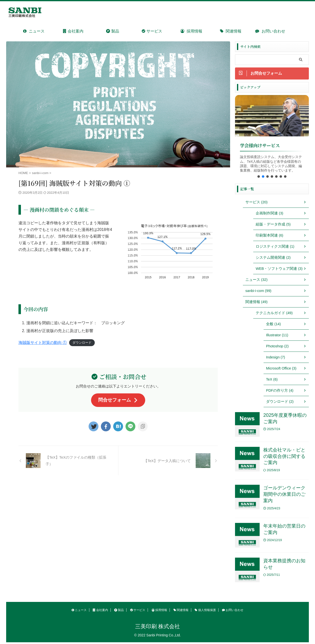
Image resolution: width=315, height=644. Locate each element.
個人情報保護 (205, 612)
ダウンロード (82, 343)
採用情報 (191, 31)
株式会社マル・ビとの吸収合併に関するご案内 (284, 457)
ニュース (34, 31)
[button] (259, 177)
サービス (152, 31)
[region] (272, 138)
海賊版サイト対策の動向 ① (43, 343)
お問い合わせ (270, 31)
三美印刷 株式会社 (157, 628)
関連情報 (231, 31)
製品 (112, 31)
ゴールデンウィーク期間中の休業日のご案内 (284, 495)
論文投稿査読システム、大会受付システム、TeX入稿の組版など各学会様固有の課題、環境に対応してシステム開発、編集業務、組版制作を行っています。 (271, 164)
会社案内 (73, 31)
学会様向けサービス (260, 146)
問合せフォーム (118, 400)
